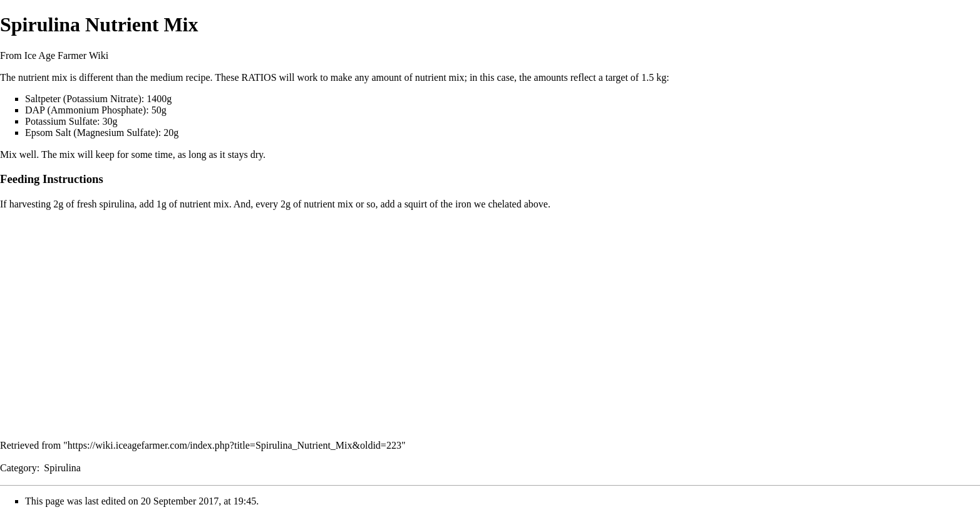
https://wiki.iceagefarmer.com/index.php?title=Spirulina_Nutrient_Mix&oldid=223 (235, 445)
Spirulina (62, 468)
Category (18, 468)
